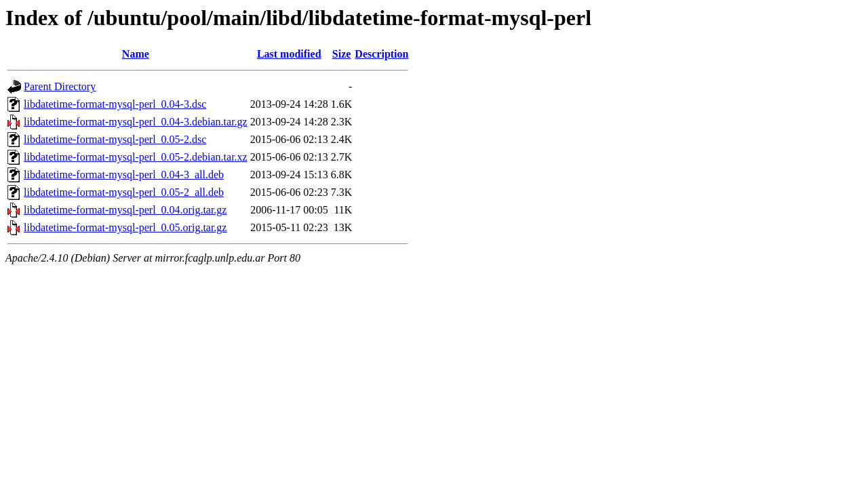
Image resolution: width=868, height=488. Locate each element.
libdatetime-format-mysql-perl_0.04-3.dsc (115, 104)
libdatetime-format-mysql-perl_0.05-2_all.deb (124, 192)
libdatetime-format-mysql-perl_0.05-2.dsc (115, 139)
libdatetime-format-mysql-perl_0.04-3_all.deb (124, 175)
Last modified (289, 54)
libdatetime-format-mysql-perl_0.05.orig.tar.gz (125, 227)
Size (342, 54)
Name (136, 54)
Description (381, 54)
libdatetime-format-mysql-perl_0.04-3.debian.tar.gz (136, 122)
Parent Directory (60, 86)
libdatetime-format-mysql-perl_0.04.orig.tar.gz (125, 210)
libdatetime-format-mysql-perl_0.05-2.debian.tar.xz (136, 157)
